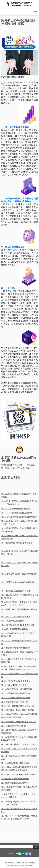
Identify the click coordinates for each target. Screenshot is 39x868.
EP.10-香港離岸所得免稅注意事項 (15, 763)
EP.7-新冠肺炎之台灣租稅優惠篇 (15, 779)
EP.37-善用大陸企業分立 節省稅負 (16, 617)
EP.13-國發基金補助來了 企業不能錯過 (18, 744)
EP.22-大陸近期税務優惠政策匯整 (15, 698)
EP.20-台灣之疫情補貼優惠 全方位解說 (18, 706)
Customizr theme (28, 865)
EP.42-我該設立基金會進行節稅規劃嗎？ (18, 582)
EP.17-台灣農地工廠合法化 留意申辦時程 (19, 722)
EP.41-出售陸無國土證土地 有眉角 (16, 591)
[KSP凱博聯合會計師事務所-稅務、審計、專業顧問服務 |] (19, 4)
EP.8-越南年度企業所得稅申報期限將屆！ (19, 774)
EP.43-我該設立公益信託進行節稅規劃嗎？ (19, 574)
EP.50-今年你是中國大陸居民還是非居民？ (19, 517)
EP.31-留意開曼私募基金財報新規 (15, 648)
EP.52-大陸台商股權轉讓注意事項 (15, 509)
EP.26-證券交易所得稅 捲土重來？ (16, 681)
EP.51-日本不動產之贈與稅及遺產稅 (16, 513)
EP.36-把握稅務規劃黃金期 (13, 621)
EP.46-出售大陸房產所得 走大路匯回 (17, 543)
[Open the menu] (36, 11)
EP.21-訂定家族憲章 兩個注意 (15, 702)
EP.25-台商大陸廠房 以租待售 (14, 685)
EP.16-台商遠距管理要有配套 (14, 726)
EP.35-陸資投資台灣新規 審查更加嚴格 (18, 625)
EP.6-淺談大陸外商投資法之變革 (15, 783)
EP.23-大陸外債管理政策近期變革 (15, 693)
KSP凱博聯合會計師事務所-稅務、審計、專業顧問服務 (22, 863)
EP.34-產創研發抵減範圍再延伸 (15, 629)
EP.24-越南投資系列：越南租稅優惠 (16, 689)
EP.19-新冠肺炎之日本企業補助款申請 (17, 710)
